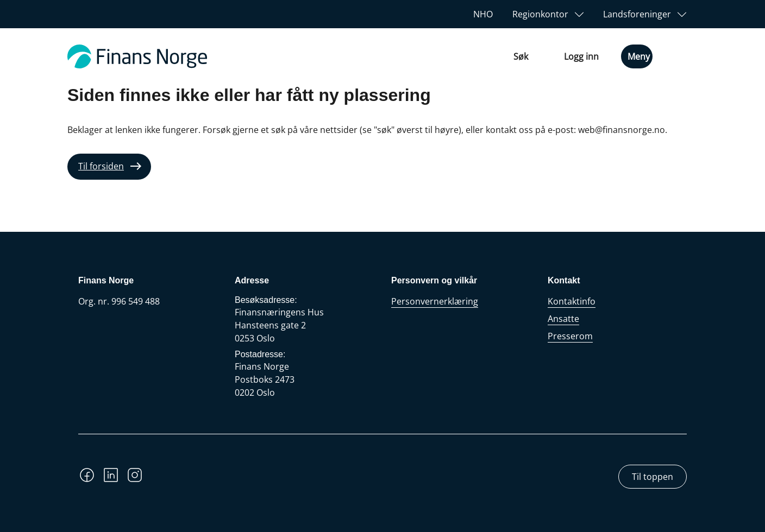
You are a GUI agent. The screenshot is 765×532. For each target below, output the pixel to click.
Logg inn (581, 56)
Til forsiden (101, 166)
